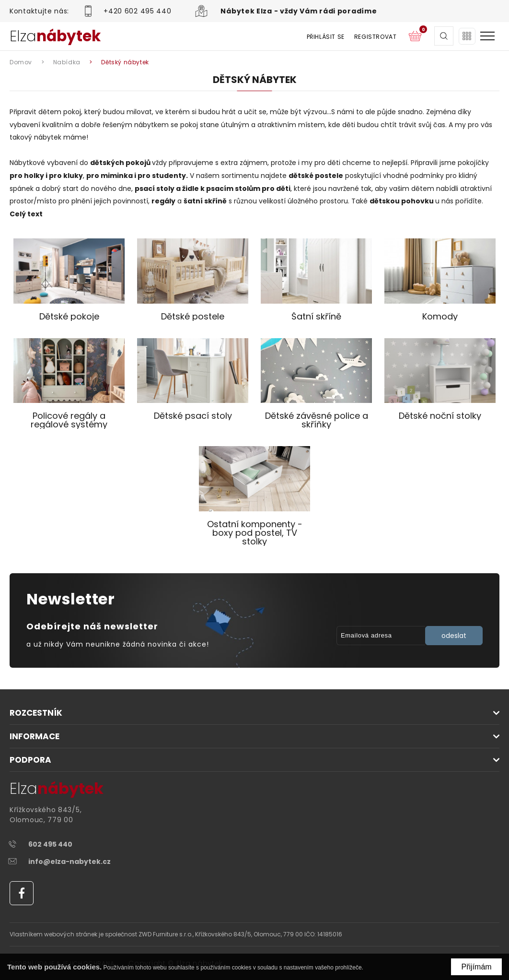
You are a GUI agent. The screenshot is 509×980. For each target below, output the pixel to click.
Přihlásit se (325, 37)
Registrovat (375, 37)
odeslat (454, 636)
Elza (55, 36)
